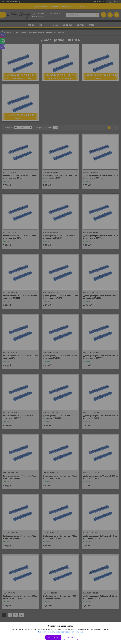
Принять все (53, 637)
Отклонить (71, 637)
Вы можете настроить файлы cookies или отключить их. (60, 632)
